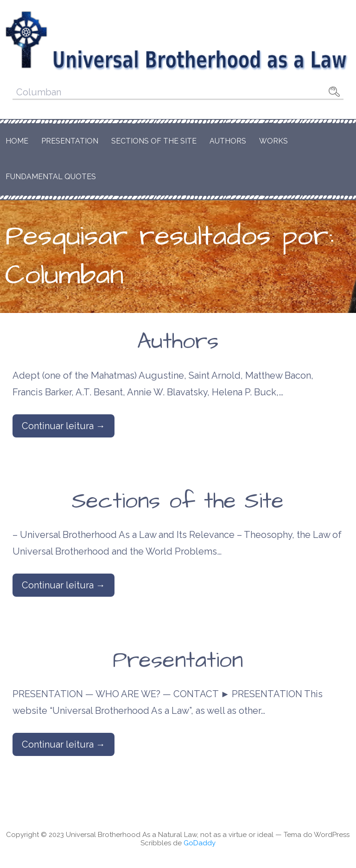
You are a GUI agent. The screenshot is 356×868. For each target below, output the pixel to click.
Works (273, 141)
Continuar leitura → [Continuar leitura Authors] (64, 426)
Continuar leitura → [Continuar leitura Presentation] (64, 744)
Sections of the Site (154, 141)
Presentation (70, 141)
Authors (228, 141)
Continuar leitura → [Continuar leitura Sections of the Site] (64, 585)
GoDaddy (200, 843)
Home (17, 141)
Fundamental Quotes (51, 177)
